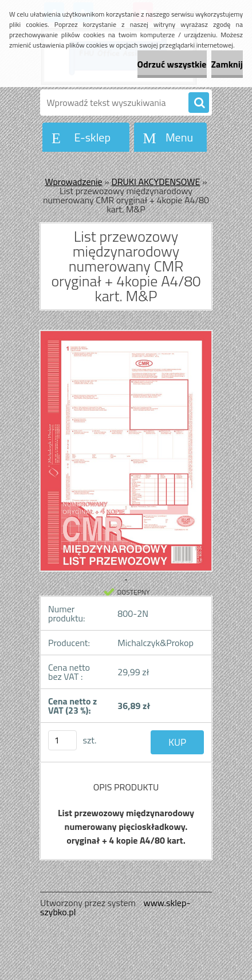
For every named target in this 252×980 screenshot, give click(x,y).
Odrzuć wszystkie (172, 64)
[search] (199, 103)
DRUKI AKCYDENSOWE (155, 182)
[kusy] (62, 740)
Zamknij (227, 64)
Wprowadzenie (74, 182)
